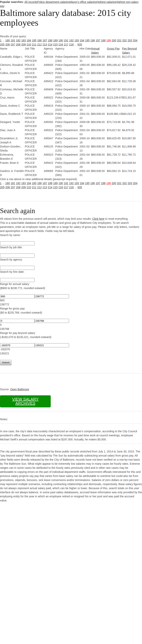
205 (2, 44)
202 (125, 40)
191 (66, 40)
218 (71, 44)
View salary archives (25, 401)
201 (119, 40)
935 (80, 44)
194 (82, 40)
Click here (98, 219)
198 (103, 40)
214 (50, 44)
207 (13, 44)
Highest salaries (106, 2)
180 (8, 40)
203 (130, 40)
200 (114, 40)
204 (135, 40)
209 (24, 44)
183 (24, 40)
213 (45, 44)
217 (66, 44)
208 (18, 44)
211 (34, 44)
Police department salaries (53, 2)
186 (39, 40)
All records (31, 2)
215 (55, 44)
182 (18, 40)
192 (71, 40)
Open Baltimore (20, 389)
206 (8, 44)
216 (61, 44)
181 (13, 40)
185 (34, 40)
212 (39, 44)
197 (98, 40)
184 (29, 40)
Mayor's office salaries (83, 2)
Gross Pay (113, 49)
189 (55, 40)
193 (77, 40)
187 (45, 40)
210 (29, 44)
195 (87, 40)
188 (50, 40)
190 (61, 40)
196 (93, 40)
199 (109, 40)
